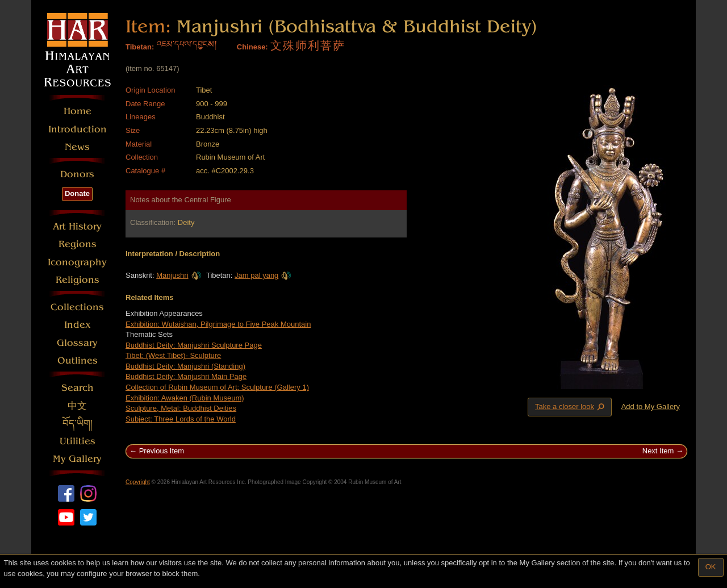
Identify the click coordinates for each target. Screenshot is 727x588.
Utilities (78, 441)
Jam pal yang (263, 275)
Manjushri (179, 275)
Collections (77, 307)
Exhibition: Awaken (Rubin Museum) (185, 398)
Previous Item (162, 451)
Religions (78, 280)
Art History (77, 226)
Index (78, 325)
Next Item (658, 451)
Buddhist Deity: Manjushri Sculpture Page (194, 345)
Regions (78, 244)
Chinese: (252, 47)
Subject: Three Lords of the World (181, 419)
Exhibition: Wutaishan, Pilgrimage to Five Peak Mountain (218, 324)
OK (711, 567)
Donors (77, 174)
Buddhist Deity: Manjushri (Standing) (185, 366)
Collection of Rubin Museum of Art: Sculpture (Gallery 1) (217, 387)
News (77, 147)
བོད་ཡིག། (78, 424)
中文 (77, 406)
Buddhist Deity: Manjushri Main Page (186, 376)
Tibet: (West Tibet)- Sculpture (173, 355)
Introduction (78, 129)
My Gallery (77, 459)
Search (78, 388)
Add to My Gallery (651, 406)
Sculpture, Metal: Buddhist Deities (181, 408)
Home (78, 111)
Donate (77, 193)
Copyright (138, 482)
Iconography (77, 262)
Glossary (77, 343)
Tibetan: (140, 47)
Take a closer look (571, 407)
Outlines (78, 360)
